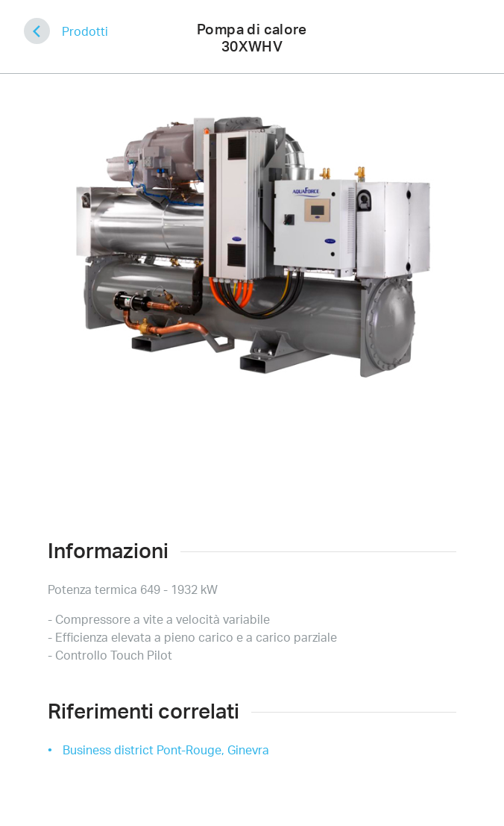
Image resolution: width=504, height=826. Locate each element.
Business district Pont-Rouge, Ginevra (166, 750)
